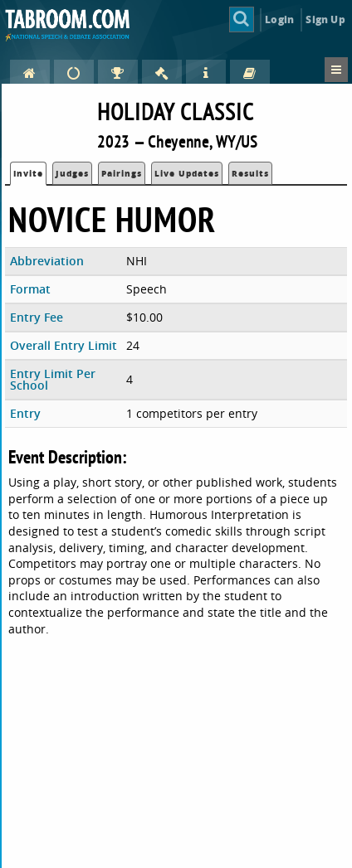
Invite (28, 173)
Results (250, 173)
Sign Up (325, 19)
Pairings (122, 173)
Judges (72, 173)
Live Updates (187, 173)
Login (279, 19)
